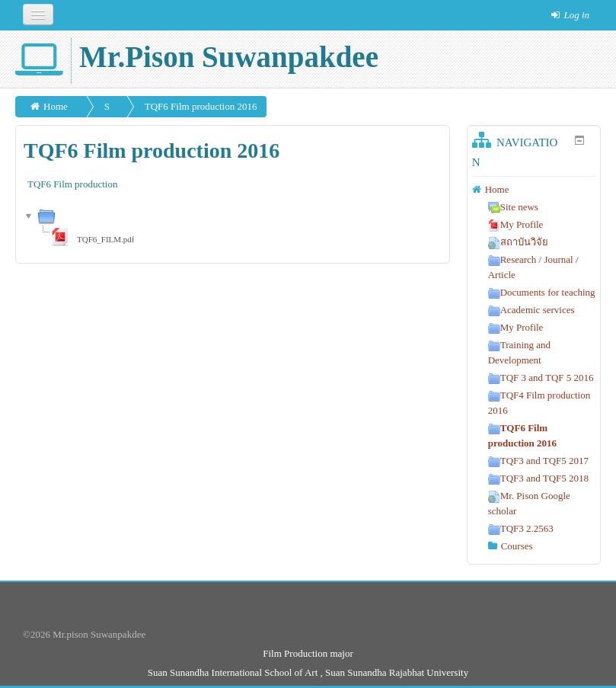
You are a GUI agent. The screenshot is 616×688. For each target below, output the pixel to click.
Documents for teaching (542, 292)
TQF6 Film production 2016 (201, 106)
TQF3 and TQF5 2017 (538, 461)
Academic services (531, 310)
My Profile (516, 224)
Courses (517, 546)
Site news (513, 207)
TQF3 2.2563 (521, 528)
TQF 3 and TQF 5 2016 (541, 378)
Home (56, 106)
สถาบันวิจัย (518, 242)
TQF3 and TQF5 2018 (538, 478)
